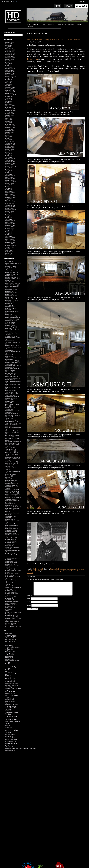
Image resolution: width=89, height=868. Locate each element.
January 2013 (10, 239)
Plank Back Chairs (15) (13, 490)
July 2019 (9, 134)
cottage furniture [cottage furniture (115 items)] (11, 640)
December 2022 (11, 72)
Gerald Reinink (35, 571)
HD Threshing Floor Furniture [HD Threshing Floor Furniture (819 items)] (11, 674)
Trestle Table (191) (12, 592)
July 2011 (9, 253)
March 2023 (10, 67)
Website (29, 605)
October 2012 (10, 244)
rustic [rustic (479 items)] (9, 728)
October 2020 (10, 112)
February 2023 (11, 69)
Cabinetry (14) (10, 307)
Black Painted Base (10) (13, 283)
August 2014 (10, 211)
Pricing (30, 27)
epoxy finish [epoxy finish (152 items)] (10, 650)
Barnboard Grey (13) (12, 272)
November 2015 (11, 197)
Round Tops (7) (11, 524)
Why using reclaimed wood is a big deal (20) (12, 616)
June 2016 (9, 186)
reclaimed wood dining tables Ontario (58, 571)
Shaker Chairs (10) (12, 538)
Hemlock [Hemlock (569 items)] (11, 681)
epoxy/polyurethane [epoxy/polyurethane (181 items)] (13, 648)
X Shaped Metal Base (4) (14, 626)
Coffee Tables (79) (12, 316)
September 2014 (11, 210)
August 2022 (10, 78)
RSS (12, 765)
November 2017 (11, 163)
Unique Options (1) (12, 605)
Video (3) (9, 609)
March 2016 (10, 191)
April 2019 (9, 138)
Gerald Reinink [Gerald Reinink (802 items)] (10, 655)
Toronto (74, 571)
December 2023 (11, 53)
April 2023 (9, 66)
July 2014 (9, 213)
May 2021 (9, 101)
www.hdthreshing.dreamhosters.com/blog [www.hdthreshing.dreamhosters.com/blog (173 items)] (21, 749)
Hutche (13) (10, 400)
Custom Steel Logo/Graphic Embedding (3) (12, 342)
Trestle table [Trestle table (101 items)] (10, 747)
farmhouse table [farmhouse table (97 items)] (11, 651)
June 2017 (9, 169)
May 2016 (9, 188)
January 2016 (10, 194)
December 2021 (11, 90)
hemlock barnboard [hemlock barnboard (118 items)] (12, 684)
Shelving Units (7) (11, 543)
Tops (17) (9, 589)
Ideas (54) (9, 403)
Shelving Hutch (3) (12, 541)
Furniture (51, 24)
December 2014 (11, 205)
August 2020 (10, 115)
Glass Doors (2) (11, 375)
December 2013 (11, 224)
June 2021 (9, 100)
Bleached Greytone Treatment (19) (11, 293)
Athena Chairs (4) (11, 271)
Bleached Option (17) (12, 296)
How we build (61, 24)
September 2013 (11, 228)
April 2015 (9, 199)
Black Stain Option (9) (13, 285)
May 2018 (9, 154)
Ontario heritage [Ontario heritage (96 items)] (11, 694)
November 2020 (11, 110)
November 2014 (11, 207)
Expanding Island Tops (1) (14, 366)
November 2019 (11, 128)
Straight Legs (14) (11, 569)
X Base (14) (10, 625)
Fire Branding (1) (11, 370)
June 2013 (9, 231)
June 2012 (9, 250)
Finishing (71, 24)
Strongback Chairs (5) (13, 574)
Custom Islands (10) (12, 336)
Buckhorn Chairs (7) (12, 300)
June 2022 (9, 81)
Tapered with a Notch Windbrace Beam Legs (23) (13, 587)
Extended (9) (10, 367)
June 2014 (9, 214)
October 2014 (10, 208)
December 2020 (11, 109)
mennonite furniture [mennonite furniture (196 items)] (14, 689)
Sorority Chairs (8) (12, 553)
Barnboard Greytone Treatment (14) (12, 275)
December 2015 (11, 196)
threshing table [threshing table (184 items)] (12, 743)
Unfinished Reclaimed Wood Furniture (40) (12, 602)
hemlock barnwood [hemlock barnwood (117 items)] (12, 685)
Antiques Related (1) (12, 266)
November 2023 (11, 55)
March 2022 (10, 86)
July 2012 (9, 249)
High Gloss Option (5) (13, 397)
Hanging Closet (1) (12, 390)
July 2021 (9, 98)
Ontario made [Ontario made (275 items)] (12, 696)
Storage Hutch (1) (11, 564)
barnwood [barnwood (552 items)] (11, 636)
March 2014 (10, 219)
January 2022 (10, 89)
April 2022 (9, 84)
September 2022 (11, 76)
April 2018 (9, 155)
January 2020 (10, 124)
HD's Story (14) (11, 395)
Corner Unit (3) (11, 324)
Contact (79, 24)
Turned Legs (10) (11, 597)
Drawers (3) (10, 355)
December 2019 (11, 126)
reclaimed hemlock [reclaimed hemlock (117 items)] (12, 705)
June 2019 (9, 135)
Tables (35, 24)
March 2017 (10, 174)
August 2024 (10, 42)
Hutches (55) (10, 401)
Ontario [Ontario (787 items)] (11, 691)
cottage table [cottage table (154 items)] (11, 641)
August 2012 (10, 247)
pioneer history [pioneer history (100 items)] (10, 701)
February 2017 (11, 176)
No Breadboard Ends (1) (13, 457)
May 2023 (9, 64)
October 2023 (10, 56)
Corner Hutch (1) (11, 322)
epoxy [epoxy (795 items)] (10, 645)
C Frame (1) (10, 305)
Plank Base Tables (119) (13, 494)
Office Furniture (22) (12, 462)
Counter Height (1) (12, 327)
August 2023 (10, 59)
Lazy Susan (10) (11, 420)
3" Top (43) (9, 262)
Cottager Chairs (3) (12, 325)
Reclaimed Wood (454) (13, 508)
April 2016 (9, 190)
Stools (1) (9, 560)
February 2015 (11, 202)
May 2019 (9, 137)
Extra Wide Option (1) (13, 369)
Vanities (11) (10, 606)
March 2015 (10, 200)
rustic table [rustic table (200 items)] (10, 734)
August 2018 (10, 149)
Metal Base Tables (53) (13, 443)
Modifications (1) (11, 451)
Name (29, 598)
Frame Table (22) (11, 373)
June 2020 (9, 118)
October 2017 (10, 165)
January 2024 (10, 52)
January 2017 (10, 177)
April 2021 (9, 103)
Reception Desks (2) (12, 505)
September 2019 (11, 131)
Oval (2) (9, 477)
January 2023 (10, 70)
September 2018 (11, 148)
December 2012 (11, 241)
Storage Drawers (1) (12, 563)
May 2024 (9, 45)
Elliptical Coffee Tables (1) (14, 358)
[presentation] (44, 616)
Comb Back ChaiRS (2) (13, 317)
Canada (69, 569)
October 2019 (10, 129)
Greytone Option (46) (12, 377)
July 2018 (9, 151)
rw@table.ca (83, 1)
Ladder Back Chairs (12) (13, 415)
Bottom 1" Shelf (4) (12, 299)
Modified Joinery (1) (12, 452)
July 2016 (9, 185)
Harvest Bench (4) (12, 392)
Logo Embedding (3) (12, 431)
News (58, 6)
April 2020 (9, 121)
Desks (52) (9, 350)
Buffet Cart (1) (10, 302)
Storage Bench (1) (12, 561)
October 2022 (10, 75)
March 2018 (10, 157)
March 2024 (10, 48)
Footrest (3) (10, 372)
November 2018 (11, 145)
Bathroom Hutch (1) (12, 277)
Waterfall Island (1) (12, 611)
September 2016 (11, 182)
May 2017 (9, 171)
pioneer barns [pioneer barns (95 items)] (10, 700)
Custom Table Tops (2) (13, 345)
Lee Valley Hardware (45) (14, 423)
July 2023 (9, 61)
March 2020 (10, 123)
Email (29, 602)
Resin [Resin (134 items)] (8, 725)
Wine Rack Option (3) (12, 622)
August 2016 (10, 183)
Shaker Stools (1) (11, 539)
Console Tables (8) (12, 321)
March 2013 (10, 236)
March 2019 (10, 140)
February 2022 (11, 87)
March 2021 (10, 104)
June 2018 (9, 152)
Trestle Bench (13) (12, 591)
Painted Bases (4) (11, 479)
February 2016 (11, 193)
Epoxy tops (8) (10, 364)
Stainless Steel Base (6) (13, 558)
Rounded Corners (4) (12, 529)
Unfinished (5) (10, 600)
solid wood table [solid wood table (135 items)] (12, 740)
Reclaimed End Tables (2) (14, 507)
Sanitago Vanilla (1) (12, 530)
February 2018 (11, 159)
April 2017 (9, 173)
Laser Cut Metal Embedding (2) (10, 418)
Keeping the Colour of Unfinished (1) (12, 411)
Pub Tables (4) (10, 504)
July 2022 (9, 79)
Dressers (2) (10, 356)
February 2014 (11, 221)
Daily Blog (81, 6)
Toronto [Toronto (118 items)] (9, 745)
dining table (32, 59)
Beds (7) (9, 280)
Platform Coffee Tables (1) (14, 497)
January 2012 (10, 252)
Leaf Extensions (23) (12, 421)
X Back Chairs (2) (11, 623)
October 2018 (10, 146)
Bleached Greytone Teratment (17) (11, 290)
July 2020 (9, 117)
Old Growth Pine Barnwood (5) (10, 466)
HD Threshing (12, 17)
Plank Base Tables (38, 569)
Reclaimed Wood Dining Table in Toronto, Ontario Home (53, 40)
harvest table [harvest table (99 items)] (10, 659)
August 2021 (10, 97)
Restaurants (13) (11, 519)
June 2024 (9, 44)
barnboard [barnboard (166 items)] (10, 633)
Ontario (43, 571)
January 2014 (10, 222)
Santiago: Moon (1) (12, 532)
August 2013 (10, 230)
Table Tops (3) (10, 575)
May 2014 (9, 216)
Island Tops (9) (11, 408)
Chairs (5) (9, 314)
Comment (30, 595)
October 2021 (10, 93)
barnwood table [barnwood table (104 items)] (11, 638)
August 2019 (10, 132)
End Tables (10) (11, 359)
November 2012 (11, 242)
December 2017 (11, 162)
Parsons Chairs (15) (12, 484)
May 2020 (9, 120)
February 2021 (11, 106)
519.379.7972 (18, 1)
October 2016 (10, 180)
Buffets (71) (10, 303)
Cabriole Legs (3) (11, 308)
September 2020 (11, 114)
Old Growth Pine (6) (12, 463)
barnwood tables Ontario (58, 569)
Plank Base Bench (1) (13, 493)
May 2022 (9, 83)
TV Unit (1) (9, 598)
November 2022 (11, 73)
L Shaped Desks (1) (12, 414)
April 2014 (9, 217)
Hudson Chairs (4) (12, 398)
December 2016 (11, 179)
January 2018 (10, 160)
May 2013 (9, 233)
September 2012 (11, 246)
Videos (68, 6)
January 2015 (10, 204)
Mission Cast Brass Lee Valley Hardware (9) (12, 449)
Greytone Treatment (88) (13, 378)
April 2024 (9, 47)
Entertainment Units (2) (13, 363)
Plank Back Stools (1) (12, 491)
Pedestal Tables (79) (12, 485)
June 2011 (9, 255)
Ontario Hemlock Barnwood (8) (10, 475)
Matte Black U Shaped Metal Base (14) (12, 436)
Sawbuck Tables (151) (13, 533)
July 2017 (9, 168)
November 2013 (11, 225)
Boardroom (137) (11, 297)
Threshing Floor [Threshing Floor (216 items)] (12, 741)
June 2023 (9, 62)
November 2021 (11, 92)
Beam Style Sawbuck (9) (13, 279)
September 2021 (11, 95)
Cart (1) (9, 310)
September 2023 (11, 58)
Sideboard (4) (10, 544)
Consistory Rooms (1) (13, 319)
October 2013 (10, 227)
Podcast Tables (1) (12, 499)
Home (29, 24)
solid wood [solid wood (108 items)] (9, 736)
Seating (43, 24)
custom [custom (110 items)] (9, 643)
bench (49, 59)
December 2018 (11, 143)
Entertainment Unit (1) (13, 361)
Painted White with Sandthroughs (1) (11, 481)
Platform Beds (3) (11, 496)
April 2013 (9, 235)
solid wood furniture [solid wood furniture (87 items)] (11, 738)
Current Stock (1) (11, 328)
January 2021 (10, 107)
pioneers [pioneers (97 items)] (9, 703)
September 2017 (11, 166)
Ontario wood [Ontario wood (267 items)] (12, 698)
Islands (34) (10, 409)
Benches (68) (10, 282)
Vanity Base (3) (11, 608)
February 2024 (11, 50)
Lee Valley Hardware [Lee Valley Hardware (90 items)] (12, 687)
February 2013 (11, 238)
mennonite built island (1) (14, 442)
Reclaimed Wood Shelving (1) (11, 517)
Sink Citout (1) (10, 546)
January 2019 (10, 142)
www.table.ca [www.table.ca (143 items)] (11, 751)
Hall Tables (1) (10, 380)
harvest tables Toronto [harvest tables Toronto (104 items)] (13, 661)
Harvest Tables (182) (12, 394)
